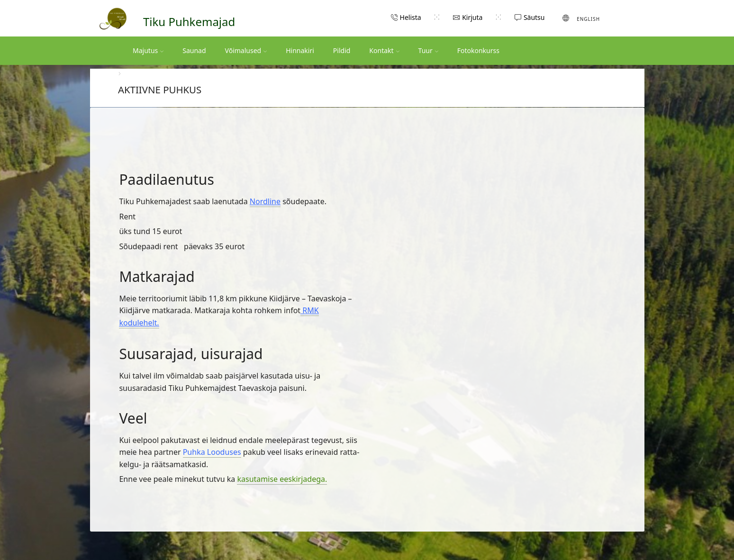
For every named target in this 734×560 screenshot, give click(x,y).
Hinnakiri (300, 50)
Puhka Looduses (212, 452)
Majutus (148, 50)
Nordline (265, 201)
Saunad (194, 50)
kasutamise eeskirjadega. (282, 479)
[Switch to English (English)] (581, 18)
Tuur (428, 50)
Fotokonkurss (478, 50)
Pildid (342, 50)
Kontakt (384, 50)
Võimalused (246, 50)
